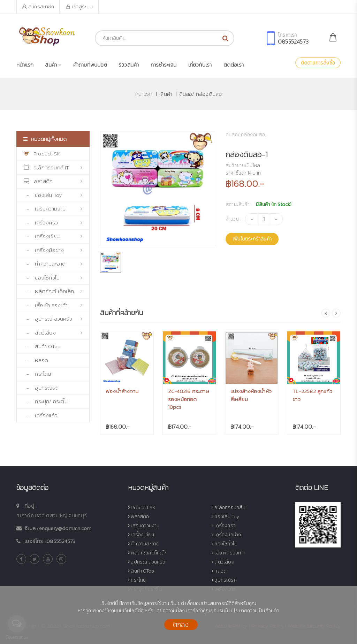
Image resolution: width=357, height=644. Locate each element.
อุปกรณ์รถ (224, 580)
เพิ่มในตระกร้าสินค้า (252, 239)
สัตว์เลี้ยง (223, 562)
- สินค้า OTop (42, 346)
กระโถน (137, 580)
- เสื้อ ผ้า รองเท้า (53, 305)
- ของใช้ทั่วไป (53, 278)
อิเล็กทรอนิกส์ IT (53, 167)
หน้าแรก (25, 65)
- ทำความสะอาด (53, 264)
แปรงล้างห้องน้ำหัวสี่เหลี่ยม (251, 395)
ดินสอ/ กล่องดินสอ (201, 94)
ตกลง (181, 624)
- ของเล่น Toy (53, 195)
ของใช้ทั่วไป (225, 544)
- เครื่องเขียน (53, 236)
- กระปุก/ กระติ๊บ (46, 401)
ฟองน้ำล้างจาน (122, 391)
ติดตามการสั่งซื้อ (318, 63)
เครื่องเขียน (141, 535)
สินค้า (53, 65)
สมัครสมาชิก (38, 7)
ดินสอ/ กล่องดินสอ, (246, 135)
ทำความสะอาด (144, 544)
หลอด (219, 571)
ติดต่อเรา (234, 65)
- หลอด (36, 360)
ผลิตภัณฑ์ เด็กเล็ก (148, 553)
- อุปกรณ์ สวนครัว (53, 319)
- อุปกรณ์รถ (41, 388)
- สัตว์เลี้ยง (53, 333)
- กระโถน (37, 374)
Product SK (42, 154)
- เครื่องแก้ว (41, 415)
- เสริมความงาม (53, 209)
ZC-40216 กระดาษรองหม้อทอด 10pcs (188, 399)
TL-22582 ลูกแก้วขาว (312, 395)
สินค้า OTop (141, 571)
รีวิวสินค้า (129, 65)
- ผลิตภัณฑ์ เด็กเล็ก (53, 291)
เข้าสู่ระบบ (79, 7)
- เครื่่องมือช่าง (53, 250)
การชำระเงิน (164, 65)
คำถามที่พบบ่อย (90, 65)
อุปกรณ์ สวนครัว (147, 562)
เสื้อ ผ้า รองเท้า (228, 553)
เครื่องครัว (224, 526)
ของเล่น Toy (225, 517)
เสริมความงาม (144, 526)
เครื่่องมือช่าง (226, 535)
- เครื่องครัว (53, 223)
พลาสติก (53, 181)
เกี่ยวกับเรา (200, 65)
